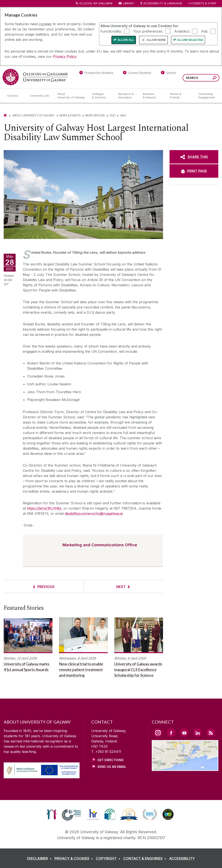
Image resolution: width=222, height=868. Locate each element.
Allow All (126, 40)
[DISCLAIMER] (40, 858)
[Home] (5, 115)
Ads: (205, 31)
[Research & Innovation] (127, 96)
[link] (51, 814)
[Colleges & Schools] (102, 96)
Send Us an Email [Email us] (112, 767)
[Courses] (15, 96)
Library (129, 3)
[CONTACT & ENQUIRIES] (146, 858)
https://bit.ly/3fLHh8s (44, 508)
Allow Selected (190, 40)
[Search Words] (201, 78)
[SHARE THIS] (194, 157)
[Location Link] (185, 768)
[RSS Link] (211, 732)
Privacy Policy (65, 56)
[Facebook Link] (171, 732)
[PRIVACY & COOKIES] (75, 858)
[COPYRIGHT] (109, 858)
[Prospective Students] (96, 73)
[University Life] (40, 96)
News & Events (70, 115)
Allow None (156, 40)
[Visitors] (169, 73)
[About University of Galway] (71, 96)
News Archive (95, 115)
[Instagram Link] (158, 733)
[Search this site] (215, 78)
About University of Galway (34, 115)
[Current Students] (137, 73)
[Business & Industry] (153, 96)
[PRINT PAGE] (194, 171)
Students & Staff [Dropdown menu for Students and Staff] (203, 3)
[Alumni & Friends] (181, 96)
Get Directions (110, 760)
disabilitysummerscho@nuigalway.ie (94, 514)
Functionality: (111, 31)
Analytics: (182, 31)
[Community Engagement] (207, 96)
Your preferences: (148, 31)
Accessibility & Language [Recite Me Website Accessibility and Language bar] (161, 4)
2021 (112, 115)
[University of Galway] (35, 77)
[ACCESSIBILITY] (182, 858)
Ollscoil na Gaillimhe (96, 3)
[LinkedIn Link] (198, 732)
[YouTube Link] (184, 732)
